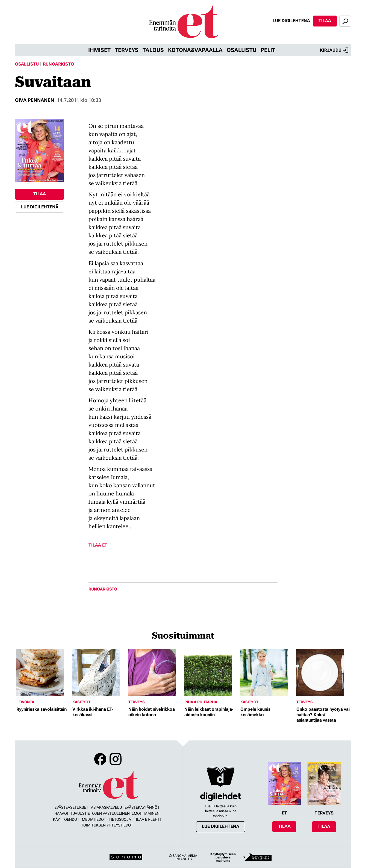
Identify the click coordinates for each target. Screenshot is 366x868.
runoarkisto (103, 589)
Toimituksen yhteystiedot (107, 825)
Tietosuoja (120, 819)
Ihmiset (99, 50)
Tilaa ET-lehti (147, 819)
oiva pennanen (35, 100)
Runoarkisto (58, 64)
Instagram (116, 759)
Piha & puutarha (201, 702)
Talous (153, 50)
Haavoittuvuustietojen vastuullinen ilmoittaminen (107, 813)
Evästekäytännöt (142, 807)
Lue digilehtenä (291, 21)
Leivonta (25, 702)
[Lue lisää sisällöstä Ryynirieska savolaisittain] (43, 672)
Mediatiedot (94, 819)
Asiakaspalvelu (106, 807)
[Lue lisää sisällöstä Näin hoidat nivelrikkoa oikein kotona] (155, 672)
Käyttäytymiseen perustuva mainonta (223, 857)
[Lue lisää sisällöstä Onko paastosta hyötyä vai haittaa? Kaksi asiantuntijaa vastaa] (323, 672)
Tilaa (325, 21)
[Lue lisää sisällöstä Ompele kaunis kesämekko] (267, 672)
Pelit (268, 50)
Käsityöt (81, 702)
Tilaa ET (98, 545)
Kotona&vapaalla (195, 50)
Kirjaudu (334, 50)
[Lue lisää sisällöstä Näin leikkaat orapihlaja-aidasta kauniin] (211, 672)
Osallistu (242, 50)
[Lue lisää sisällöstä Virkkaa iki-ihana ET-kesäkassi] (99, 672)
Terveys (127, 50)
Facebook (100, 759)
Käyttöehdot (66, 819)
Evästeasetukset (71, 807)
